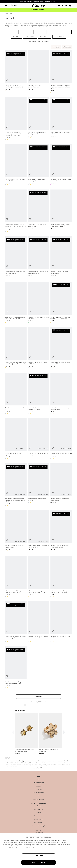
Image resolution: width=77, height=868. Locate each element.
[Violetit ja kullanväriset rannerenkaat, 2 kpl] (38, 72)
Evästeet (38, 786)
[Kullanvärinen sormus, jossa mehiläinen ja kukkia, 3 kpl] (38, 577)
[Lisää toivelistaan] (7, 80)
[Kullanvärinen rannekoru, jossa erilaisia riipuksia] (38, 348)
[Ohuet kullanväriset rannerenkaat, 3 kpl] (16, 393)
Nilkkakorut (59, 37)
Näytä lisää (39, 768)
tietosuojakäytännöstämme (12, 848)
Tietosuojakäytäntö (39, 783)
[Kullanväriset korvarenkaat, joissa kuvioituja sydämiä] (38, 257)
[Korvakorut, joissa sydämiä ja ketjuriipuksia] (61, 257)
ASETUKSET (38, 856)
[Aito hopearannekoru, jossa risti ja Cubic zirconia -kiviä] (38, 531)
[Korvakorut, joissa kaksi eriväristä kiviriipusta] (61, 165)
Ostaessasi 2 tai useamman (38, 11)
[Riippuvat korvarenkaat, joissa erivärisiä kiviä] (38, 211)
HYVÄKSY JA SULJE (38, 862)
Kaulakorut (26, 32)
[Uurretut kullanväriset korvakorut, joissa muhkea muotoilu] (61, 348)
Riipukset (66, 32)
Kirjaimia (17, 37)
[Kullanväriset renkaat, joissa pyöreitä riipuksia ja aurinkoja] (16, 72)
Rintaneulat (45, 37)
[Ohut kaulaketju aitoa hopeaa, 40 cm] (61, 439)
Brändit (39, 813)
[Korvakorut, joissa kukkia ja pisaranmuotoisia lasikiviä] (16, 667)
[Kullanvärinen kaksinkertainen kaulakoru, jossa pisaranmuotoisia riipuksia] (16, 211)
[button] (64, 6)
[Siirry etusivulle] (38, 6)
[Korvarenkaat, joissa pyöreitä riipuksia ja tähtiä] (38, 165)
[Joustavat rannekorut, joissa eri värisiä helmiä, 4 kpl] (61, 211)
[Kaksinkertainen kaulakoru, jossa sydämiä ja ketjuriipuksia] (16, 303)
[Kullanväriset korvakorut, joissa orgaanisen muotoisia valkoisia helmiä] (61, 72)
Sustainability (39, 819)
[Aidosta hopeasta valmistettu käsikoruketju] (61, 485)
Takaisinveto (39, 796)
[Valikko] (6, 6)
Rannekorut (40, 32)
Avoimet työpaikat (39, 793)
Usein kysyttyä (39, 833)
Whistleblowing (39, 823)
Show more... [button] (38, 697)
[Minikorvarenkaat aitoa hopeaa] (38, 485)
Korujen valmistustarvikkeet (39, 42)
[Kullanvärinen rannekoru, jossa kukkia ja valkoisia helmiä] (61, 577)
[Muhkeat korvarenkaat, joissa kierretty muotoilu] (38, 119)
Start (6, 13)
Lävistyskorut (30, 37)
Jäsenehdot (39, 789)
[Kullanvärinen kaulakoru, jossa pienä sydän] (61, 622)
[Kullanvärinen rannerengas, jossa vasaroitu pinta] (61, 393)
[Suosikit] (67, 6)
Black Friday (38, 806)
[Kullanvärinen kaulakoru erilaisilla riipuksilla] (38, 303)
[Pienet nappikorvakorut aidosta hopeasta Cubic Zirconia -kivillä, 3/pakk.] (16, 485)
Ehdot (38, 779)
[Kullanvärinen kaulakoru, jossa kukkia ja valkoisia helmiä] (16, 577)
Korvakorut (12, 32)
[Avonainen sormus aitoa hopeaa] (38, 439)
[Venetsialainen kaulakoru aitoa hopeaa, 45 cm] (16, 531)
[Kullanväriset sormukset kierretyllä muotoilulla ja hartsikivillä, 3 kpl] (16, 348)
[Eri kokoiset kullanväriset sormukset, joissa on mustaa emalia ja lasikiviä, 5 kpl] (16, 119)
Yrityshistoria (38, 816)
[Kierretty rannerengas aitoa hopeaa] (16, 439)
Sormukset (54, 32)
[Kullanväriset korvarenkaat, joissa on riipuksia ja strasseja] (16, 622)
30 (45, 705)
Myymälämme (39, 809)
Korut (12, 13)
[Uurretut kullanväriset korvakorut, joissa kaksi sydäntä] (38, 393)
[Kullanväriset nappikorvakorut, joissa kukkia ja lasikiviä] (61, 531)
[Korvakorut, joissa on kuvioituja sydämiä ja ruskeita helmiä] (61, 303)
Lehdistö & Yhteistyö (39, 826)
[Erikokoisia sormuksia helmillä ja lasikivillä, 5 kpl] (16, 165)
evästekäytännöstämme (30, 848)
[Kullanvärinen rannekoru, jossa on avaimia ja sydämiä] (38, 622)
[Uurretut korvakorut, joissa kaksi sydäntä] (61, 119)
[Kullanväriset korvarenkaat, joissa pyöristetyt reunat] (16, 257)
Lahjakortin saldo (38, 799)
